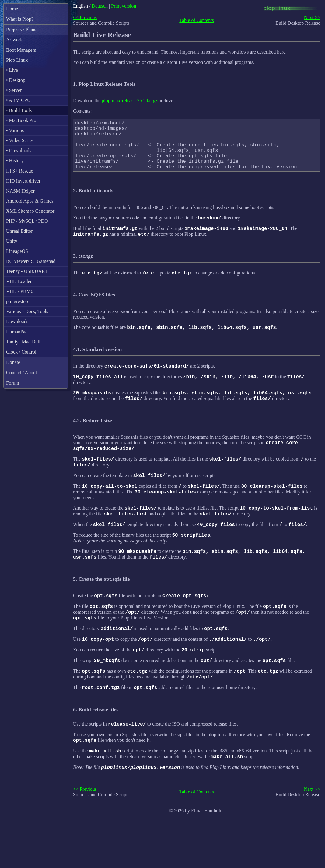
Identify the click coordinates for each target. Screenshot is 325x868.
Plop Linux (17, 60)
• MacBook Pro (21, 120)
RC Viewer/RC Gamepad (31, 261)
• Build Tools (19, 110)
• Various (15, 130)
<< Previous (85, 17)
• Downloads (19, 150)
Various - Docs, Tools (27, 311)
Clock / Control (21, 352)
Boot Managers (21, 50)
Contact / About (21, 373)
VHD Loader (19, 281)
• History (15, 160)
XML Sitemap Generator (30, 211)
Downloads (17, 321)
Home (12, 9)
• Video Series (20, 140)
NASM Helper (20, 191)
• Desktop (16, 80)
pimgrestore (18, 301)
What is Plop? (20, 19)
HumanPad (17, 332)
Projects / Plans (21, 29)
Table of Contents (197, 20)
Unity (12, 241)
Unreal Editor (19, 231)
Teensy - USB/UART (27, 271)
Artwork (14, 40)
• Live (12, 70)
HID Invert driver (23, 181)
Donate (13, 362)
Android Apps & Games (30, 201)
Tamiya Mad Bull (23, 342)
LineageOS (17, 251)
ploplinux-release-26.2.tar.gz (130, 101)
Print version (124, 6)
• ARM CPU (18, 100)
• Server (14, 90)
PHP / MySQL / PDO (27, 221)
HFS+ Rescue (20, 171)
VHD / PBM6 (20, 291)
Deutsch (100, 6)
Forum (13, 383)
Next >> (312, 17)
